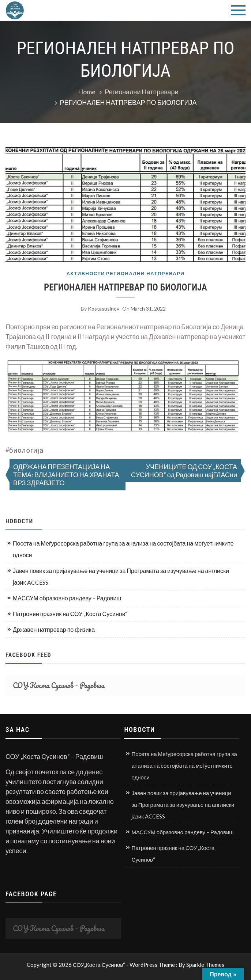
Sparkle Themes (205, 965)
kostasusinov (104, 309)
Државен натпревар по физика (54, 629)
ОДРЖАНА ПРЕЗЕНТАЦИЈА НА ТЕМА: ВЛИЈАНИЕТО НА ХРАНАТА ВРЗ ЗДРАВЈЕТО (66, 475)
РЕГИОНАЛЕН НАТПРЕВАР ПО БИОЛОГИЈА (126, 287)
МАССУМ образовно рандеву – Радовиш (67, 598)
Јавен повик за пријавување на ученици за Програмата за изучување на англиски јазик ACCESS (121, 576)
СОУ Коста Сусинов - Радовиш (59, 685)
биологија (27, 450)
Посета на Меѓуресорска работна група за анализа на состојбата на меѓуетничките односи (123, 549)
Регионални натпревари (145, 274)
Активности (86, 274)
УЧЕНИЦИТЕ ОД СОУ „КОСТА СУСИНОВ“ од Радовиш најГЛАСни (184, 471)
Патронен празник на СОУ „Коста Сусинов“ (70, 614)
